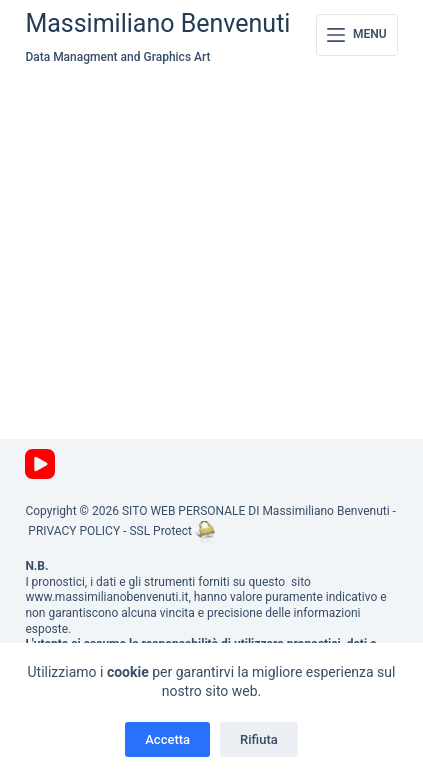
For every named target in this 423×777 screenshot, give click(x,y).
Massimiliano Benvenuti (157, 23)
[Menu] (357, 35)
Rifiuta (259, 739)
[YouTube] (40, 464)
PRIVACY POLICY (74, 531)
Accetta (167, 739)
